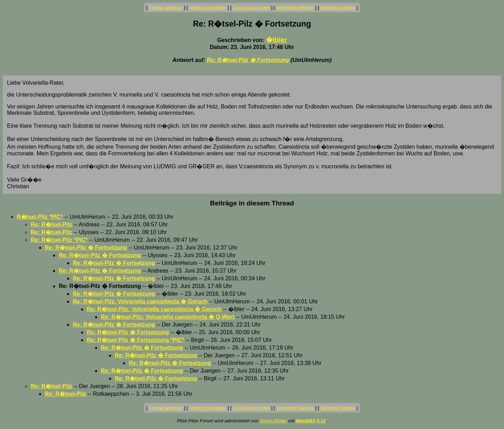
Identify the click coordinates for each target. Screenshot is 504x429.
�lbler (276, 40)
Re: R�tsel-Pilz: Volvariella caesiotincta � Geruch (140, 301)
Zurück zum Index (251, 8)
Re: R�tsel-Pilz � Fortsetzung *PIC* (135, 340)
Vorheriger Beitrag (295, 8)
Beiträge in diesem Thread (252, 203)
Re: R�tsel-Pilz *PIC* (59, 240)
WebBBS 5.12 (311, 421)
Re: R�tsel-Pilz (51, 224)
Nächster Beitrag (338, 8)
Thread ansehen (166, 8)
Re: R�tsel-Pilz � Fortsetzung (248, 60)
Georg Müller (274, 421)
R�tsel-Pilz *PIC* (40, 217)
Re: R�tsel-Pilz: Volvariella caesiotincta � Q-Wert (168, 317)
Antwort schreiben (208, 8)
